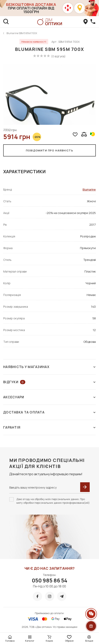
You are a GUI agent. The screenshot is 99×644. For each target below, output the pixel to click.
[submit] (85, 487)
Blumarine (89, 189)
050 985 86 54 (49, 580)
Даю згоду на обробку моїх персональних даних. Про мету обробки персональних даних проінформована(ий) (53, 501)
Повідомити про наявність (49, 150)
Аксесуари (49, 397)
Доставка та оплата (49, 412)
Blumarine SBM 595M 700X (22, 33)
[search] (6, 22)
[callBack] (93, 22)
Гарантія (49, 427)
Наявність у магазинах (49, 367)
